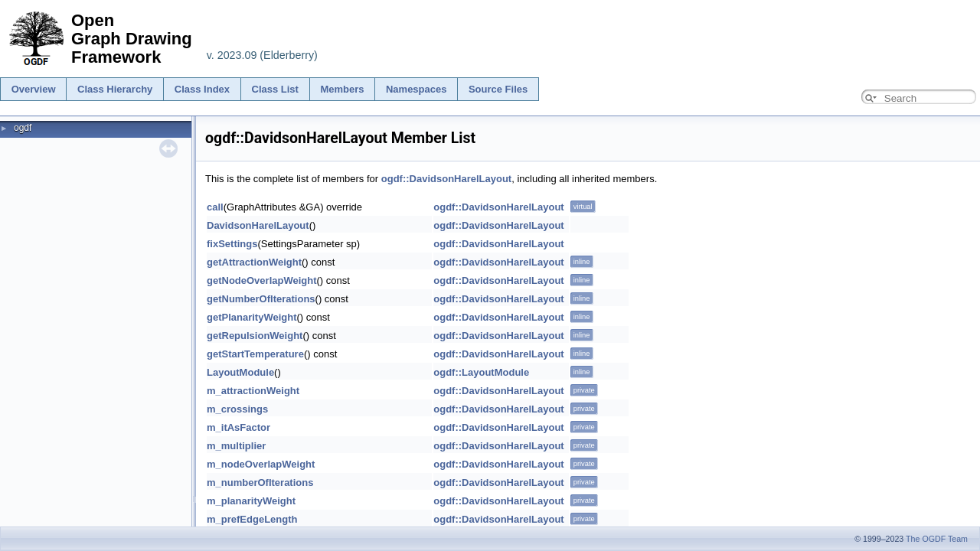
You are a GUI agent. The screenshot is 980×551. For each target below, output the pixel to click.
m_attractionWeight (253, 391)
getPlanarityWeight (252, 317)
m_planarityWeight (251, 501)
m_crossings (237, 409)
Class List (275, 89)
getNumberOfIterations (261, 299)
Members (342, 89)
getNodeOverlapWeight (262, 280)
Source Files (498, 89)
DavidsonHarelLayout (258, 225)
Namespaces (416, 89)
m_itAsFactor (238, 427)
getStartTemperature (255, 354)
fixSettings (232, 244)
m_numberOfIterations (260, 483)
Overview (34, 89)
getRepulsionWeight (255, 336)
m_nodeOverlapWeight (261, 464)
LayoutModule (240, 372)
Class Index (202, 89)
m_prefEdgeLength (252, 519)
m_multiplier (236, 446)
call (215, 207)
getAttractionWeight (254, 262)
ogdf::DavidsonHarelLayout (446, 179)
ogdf (23, 128)
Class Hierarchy (115, 89)
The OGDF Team (937, 539)
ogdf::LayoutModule (481, 372)
